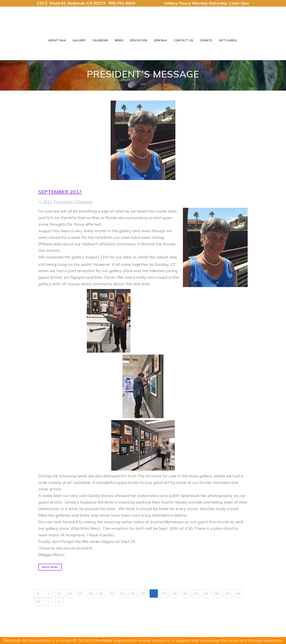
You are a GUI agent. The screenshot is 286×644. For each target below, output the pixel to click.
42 (217, 593)
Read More (50, 567)
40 (196, 593)
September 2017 (60, 192)
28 (70, 593)
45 (38, 602)
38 (175, 593)
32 (112, 593)
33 (122, 593)
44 (238, 593)
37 (164, 593)
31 (101, 593)
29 (80, 593)
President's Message (73, 202)
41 (206, 593)
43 (227, 593)
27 (59, 593)
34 (133, 593)
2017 (47, 202)
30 (91, 593)
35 (143, 593)
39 (185, 593)
